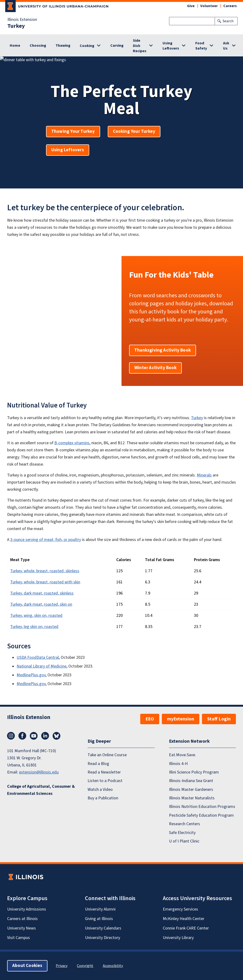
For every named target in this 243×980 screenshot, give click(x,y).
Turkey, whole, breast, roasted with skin (45, 582)
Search (228, 21)
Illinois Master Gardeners (191, 790)
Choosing (38, 46)
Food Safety (201, 46)
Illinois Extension (22, 20)
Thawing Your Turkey (73, 131)
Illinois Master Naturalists (192, 798)
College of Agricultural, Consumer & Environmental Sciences (41, 790)
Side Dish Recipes (140, 46)
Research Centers (185, 824)
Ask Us (226, 46)
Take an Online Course (107, 755)
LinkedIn (45, 736)
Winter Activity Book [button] (155, 368)
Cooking (87, 46)
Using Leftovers (171, 46)
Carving (117, 46)
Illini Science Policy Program (194, 772)
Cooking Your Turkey (134, 131)
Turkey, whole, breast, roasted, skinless (45, 571)
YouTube (34, 736)
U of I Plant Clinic (184, 841)
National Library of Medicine (42, 666)
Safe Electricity (182, 832)
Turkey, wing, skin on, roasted (36, 616)
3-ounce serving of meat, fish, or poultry (46, 540)
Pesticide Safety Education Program (201, 815)
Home (15, 46)
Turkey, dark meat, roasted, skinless (42, 593)
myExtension (181, 719)
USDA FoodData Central (38, 657)
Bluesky (56, 736)
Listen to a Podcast (105, 781)
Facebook (22, 736)
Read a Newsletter (104, 772)
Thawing (63, 46)
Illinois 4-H (178, 763)
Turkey (16, 26)
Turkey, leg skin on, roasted (34, 627)
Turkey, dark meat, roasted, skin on (41, 604)
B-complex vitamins (72, 443)
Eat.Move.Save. (182, 755)
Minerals (204, 475)
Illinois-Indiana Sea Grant (191, 781)
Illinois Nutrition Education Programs (202, 807)
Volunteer (209, 6)
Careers (230, 6)
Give (191, 6)
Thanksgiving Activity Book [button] (163, 350)
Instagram (11, 736)
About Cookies (27, 966)
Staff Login (219, 719)
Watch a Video (100, 790)
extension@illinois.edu (39, 772)
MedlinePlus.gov (31, 675)
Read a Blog (98, 763)
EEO (150, 719)
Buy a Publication (103, 798)
